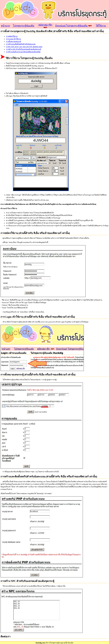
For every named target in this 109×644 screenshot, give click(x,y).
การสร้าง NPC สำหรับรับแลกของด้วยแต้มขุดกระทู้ (24, 49)
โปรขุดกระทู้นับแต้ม (24, 26)
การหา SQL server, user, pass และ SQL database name (24, 47)
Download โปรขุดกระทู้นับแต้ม (74, 26)
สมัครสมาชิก (45, 26)
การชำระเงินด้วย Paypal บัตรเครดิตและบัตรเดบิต (23, 52)
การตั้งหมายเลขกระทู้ (13, 41)
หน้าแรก (6, 26)
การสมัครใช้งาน (12, 36)
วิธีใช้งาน (101, 26)
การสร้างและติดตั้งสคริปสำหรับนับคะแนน (21, 44)
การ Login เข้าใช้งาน (13, 39)
